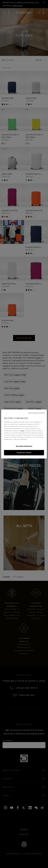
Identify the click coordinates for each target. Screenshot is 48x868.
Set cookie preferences (24, 446)
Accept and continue (24, 453)
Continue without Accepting (36, 413)
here (22, 431)
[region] (24, 434)
